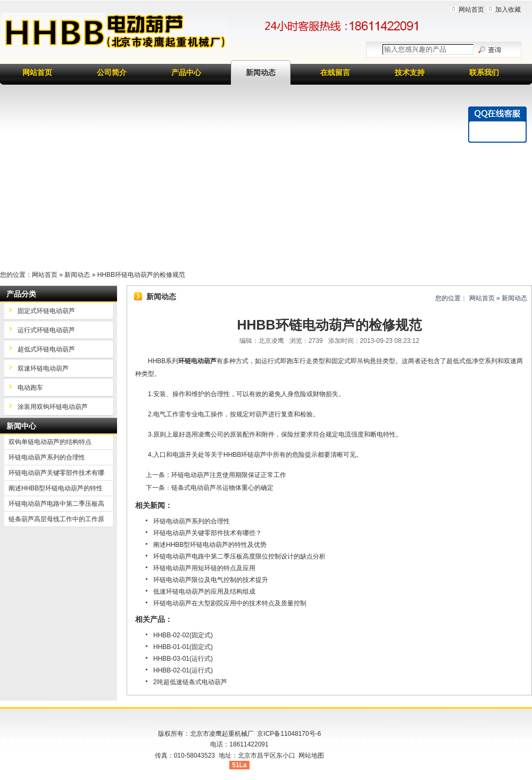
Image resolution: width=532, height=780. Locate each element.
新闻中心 (21, 426)
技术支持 (410, 72)
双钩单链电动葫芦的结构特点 (50, 442)
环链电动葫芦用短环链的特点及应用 (204, 568)
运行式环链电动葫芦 (46, 330)
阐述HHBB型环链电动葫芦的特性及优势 (210, 545)
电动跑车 (30, 388)
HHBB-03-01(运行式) (183, 659)
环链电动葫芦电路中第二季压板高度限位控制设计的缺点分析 (239, 556)
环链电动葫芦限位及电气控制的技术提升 (211, 580)
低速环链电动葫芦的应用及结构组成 (204, 592)
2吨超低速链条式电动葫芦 (190, 682)
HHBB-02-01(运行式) (183, 670)
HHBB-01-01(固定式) (183, 647)
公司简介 (112, 72)
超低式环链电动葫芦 (46, 349)
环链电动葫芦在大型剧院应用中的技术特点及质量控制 (230, 603)
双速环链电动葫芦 (43, 368)
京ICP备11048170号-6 (289, 734)
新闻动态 (261, 72)
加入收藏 (508, 10)
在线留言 (335, 72)
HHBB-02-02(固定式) (183, 635)
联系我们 (484, 72)
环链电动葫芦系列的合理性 (192, 521)
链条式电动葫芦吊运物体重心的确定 (222, 488)
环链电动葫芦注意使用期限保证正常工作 (229, 475)
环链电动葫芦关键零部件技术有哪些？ (207, 533)
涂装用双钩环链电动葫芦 (53, 407)
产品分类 (21, 294)
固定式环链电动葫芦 (46, 311)
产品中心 (186, 72)
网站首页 (471, 10)
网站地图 (311, 756)
